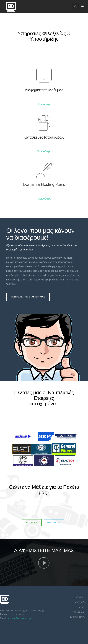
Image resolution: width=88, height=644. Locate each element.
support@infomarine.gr (19, 618)
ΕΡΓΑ (81, 607)
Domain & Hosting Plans (44, 184)
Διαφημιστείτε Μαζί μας (44, 90)
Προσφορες (32, 522)
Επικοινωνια (54, 522)
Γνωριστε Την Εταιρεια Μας (28, 297)
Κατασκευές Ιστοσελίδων (44, 137)
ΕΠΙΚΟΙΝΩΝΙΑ (77, 617)
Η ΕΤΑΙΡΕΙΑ (78, 602)
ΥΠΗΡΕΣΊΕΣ (78, 612)
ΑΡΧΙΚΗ (80, 597)
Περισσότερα (44, 104)
